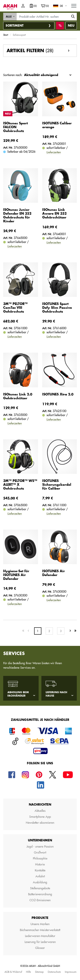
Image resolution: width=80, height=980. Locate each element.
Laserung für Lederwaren (40, 942)
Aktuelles (40, 811)
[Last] (75, 631)
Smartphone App (40, 817)
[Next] (70, 631)
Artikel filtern (30, 51)
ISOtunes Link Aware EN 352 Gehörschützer (54, 214)
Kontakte (40, 870)
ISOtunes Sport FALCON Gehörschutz (15, 127)
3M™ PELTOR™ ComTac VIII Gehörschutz (15, 308)
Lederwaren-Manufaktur (40, 936)
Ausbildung (40, 882)
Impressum (71, 972)
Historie (40, 864)
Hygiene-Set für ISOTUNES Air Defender (16, 575)
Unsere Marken (40, 924)
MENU (74, 5)
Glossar (40, 948)
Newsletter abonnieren (40, 823)
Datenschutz (54, 972)
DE (61, 6)
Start (6, 35)
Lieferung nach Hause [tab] (56, 694)
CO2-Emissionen (40, 900)
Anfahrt (40, 876)
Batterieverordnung (40, 894)
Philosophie (40, 858)
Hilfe (28, 972)
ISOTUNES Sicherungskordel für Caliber (57, 485)
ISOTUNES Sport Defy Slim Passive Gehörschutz (57, 308)
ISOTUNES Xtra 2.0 (58, 394)
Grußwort (40, 852)
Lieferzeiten (54, 152)
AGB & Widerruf (13, 972)
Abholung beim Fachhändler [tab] (18, 694)
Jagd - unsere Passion (40, 846)
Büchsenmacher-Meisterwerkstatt (40, 930)
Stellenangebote (40, 888)
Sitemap (39, 972)
